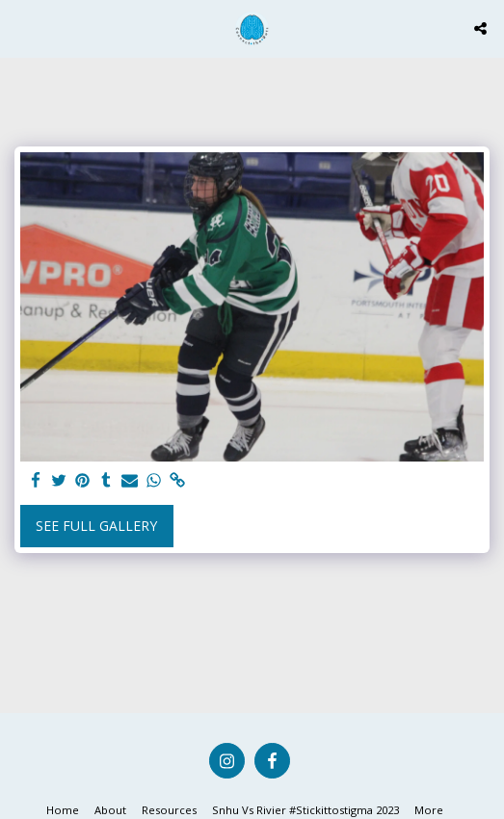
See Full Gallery (96, 526)
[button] (21, 27)
